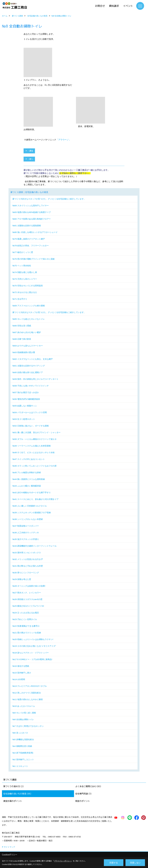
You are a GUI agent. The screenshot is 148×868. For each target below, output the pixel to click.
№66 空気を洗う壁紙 (22, 326)
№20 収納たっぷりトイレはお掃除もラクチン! (33, 639)
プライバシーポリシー (63, 861)
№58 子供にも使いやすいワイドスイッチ (31, 386)
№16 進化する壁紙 (21, 666)
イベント (128, 6)
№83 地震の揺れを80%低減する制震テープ (32, 212)
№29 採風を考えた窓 (22, 579)
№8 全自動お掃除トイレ (23, 719)
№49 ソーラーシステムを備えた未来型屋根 (32, 446)
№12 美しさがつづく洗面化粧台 (27, 693)
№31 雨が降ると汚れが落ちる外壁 (28, 566)
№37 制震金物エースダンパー (26, 526)
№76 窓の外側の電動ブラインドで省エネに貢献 (34, 259)
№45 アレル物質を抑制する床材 (27, 472)
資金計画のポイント (13, 801)
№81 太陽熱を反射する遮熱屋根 (27, 226)
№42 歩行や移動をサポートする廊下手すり (32, 492)
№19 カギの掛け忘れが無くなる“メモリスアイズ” (34, 646)
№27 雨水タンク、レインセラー (27, 593)
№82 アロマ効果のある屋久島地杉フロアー (32, 219)
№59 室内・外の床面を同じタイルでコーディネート (35, 379)
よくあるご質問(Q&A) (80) (88, 786)
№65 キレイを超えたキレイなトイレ (29, 319)
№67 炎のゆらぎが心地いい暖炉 (27, 332)
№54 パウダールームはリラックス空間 (30, 412)
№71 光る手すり (20, 299)
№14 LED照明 (19, 679)
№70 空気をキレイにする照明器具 (28, 286)
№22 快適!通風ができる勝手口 (26, 626)
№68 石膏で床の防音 (22, 339)
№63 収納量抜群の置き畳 (24, 352)
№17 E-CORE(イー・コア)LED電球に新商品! (32, 659)
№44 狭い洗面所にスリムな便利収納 (29, 479)
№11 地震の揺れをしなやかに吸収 (28, 699)
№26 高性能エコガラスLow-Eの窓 (27, 599)
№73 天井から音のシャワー (25, 279)
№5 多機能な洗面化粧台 (23, 739)
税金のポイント (83, 801)
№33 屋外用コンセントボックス (27, 553)
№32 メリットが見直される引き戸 (28, 559)
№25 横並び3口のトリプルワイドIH (28, 606)
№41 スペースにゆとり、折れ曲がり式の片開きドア (35, 499)
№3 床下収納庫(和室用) (23, 753)
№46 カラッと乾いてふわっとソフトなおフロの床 (35, 466)
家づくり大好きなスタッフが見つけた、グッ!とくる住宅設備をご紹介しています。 (49, 199)
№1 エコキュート (20, 766)
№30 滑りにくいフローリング (26, 573)
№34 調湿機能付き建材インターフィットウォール (35, 546)
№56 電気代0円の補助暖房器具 (26, 399)
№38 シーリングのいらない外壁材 (28, 519)
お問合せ (100, 6)
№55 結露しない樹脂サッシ (25, 406)
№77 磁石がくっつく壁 (23, 252)
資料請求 (114, 6)
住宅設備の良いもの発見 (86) (17, 794)
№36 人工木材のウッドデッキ (26, 533)
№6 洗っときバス (20, 733)
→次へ (30, 159)
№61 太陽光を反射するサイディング (29, 366)
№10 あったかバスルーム (24, 706)
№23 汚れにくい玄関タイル (25, 619)
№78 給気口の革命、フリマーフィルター (31, 246)
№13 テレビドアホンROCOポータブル (30, 686)
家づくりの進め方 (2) (13, 786)
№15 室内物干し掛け (22, 673)
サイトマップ (9, 847)
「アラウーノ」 (64, 140)
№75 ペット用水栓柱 (22, 266)
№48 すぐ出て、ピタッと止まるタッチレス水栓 (34, 452)
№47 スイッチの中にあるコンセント (29, 459)
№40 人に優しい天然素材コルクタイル (30, 506)
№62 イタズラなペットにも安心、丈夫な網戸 (33, 359)
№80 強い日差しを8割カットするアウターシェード (35, 232)
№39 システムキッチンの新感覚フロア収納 (32, 513)
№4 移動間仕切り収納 (22, 746)
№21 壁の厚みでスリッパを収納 (27, 633)
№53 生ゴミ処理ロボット (24, 419)
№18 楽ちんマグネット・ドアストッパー (31, 653)
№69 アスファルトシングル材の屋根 (29, 306)
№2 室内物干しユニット (23, 759)
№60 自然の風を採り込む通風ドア (28, 372)
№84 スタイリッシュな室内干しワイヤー (31, 206)
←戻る (30, 151)
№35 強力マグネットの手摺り (26, 539)
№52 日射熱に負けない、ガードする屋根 (31, 426)
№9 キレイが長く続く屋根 (24, 713)
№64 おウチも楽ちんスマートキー (28, 346)
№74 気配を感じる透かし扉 (25, 272)
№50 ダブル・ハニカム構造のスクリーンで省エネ (35, 439)
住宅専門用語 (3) (83, 794)
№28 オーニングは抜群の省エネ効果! (29, 586)
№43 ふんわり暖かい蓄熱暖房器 (27, 486)
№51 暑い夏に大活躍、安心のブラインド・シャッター (36, 432)
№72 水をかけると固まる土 (25, 292)
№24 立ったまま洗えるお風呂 (26, 613)
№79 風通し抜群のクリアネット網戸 (29, 239)
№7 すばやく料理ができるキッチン (28, 726)
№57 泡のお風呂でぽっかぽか (26, 392)
